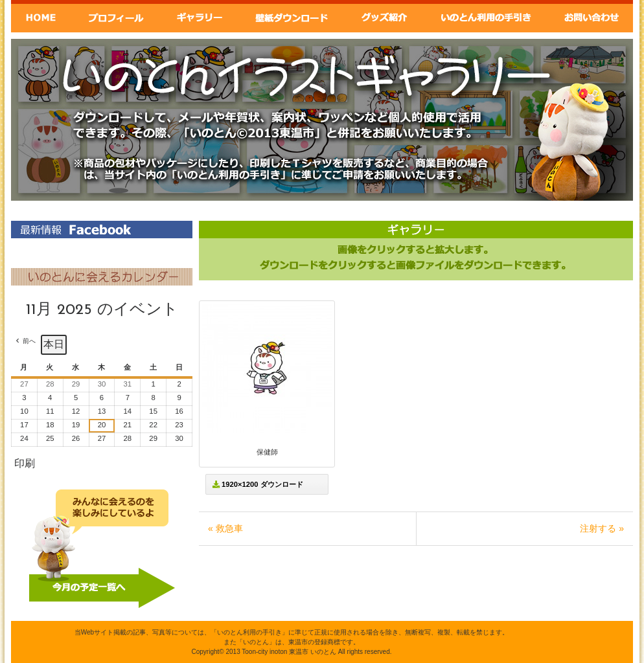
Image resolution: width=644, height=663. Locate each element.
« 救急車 (225, 528)
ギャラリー (198, 16)
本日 (54, 344)
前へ (29, 341)
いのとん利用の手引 (487, 16)
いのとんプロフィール (116, 16)
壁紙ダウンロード (291, 16)
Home (41, 16)
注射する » (602, 528)
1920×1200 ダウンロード (258, 484)
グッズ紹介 (385, 16)
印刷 (24, 466)
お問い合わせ (592, 16)
